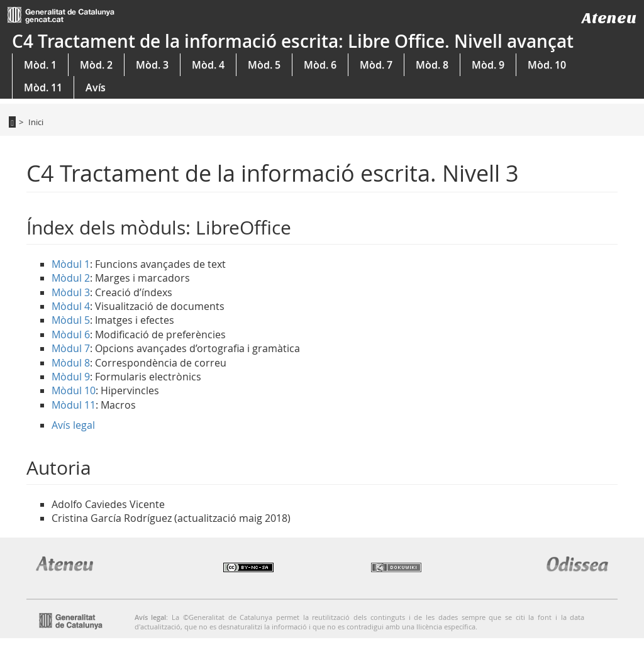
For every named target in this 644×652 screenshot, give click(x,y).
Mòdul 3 (71, 292)
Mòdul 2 (71, 278)
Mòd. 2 (96, 65)
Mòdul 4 (71, 306)
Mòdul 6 (71, 334)
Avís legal (73, 425)
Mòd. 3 (152, 65)
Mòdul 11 (74, 405)
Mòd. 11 (43, 87)
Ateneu (609, 18)
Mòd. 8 (432, 65)
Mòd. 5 (264, 65)
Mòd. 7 (376, 65)
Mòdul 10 (74, 390)
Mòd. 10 (547, 65)
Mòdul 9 (71, 377)
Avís (96, 87)
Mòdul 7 (71, 348)
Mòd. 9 (488, 65)
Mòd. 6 (320, 65)
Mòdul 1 (71, 264)
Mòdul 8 (71, 363)
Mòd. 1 (40, 65)
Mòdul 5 (71, 320)
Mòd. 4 (208, 65)
